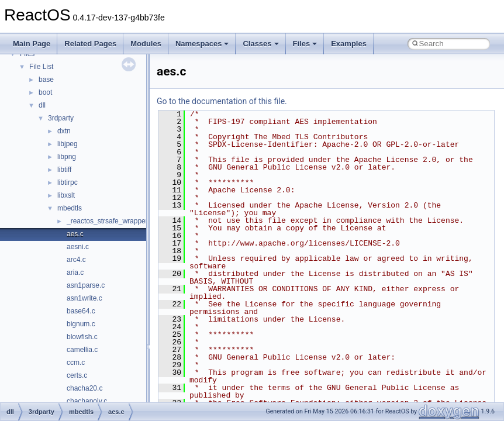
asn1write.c (84, 298)
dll (42, 105)
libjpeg (68, 144)
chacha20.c (84, 388)
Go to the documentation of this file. (222, 101)
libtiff (64, 170)
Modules (146, 44)
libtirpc (68, 182)
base (46, 80)
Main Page (32, 44)
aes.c (75, 234)
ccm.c (76, 363)
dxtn (64, 131)
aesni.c (78, 247)
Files (305, 44)
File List (41, 67)
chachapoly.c (87, 401)
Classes (260, 44)
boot (45, 92)
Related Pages (90, 44)
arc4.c (76, 260)
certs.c (77, 375)
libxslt (66, 195)
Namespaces (202, 44)
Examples (349, 44)
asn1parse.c (86, 285)
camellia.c (82, 350)
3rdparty (61, 118)
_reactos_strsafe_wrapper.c (110, 221)
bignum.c (81, 324)
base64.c (81, 311)
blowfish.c (82, 337)
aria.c (75, 272)
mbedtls (70, 208)
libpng (67, 157)
